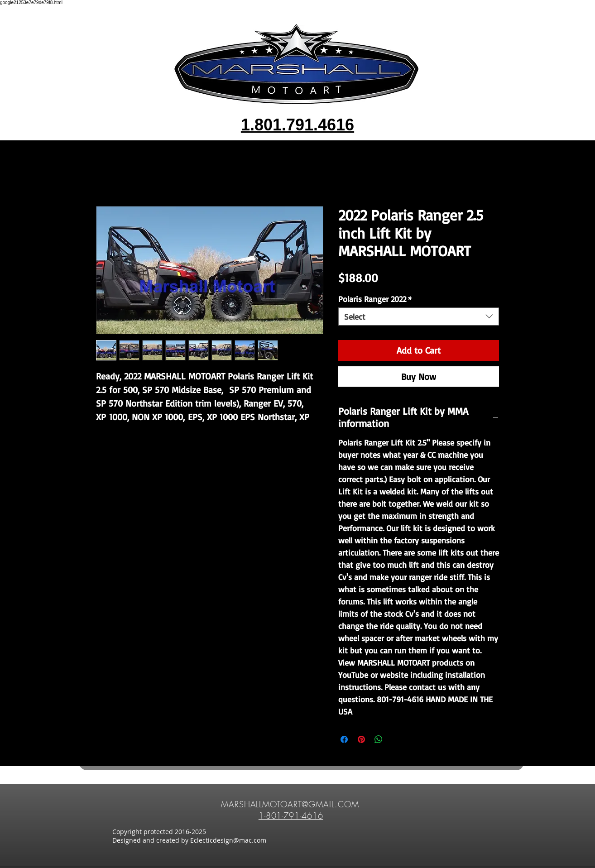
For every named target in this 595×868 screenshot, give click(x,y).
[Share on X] (396, 739)
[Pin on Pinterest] (361, 739)
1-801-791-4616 (291, 815)
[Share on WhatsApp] (379, 739)
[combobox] (419, 317)
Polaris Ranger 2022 (375, 299)
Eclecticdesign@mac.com (228, 840)
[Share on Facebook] (344, 739)
